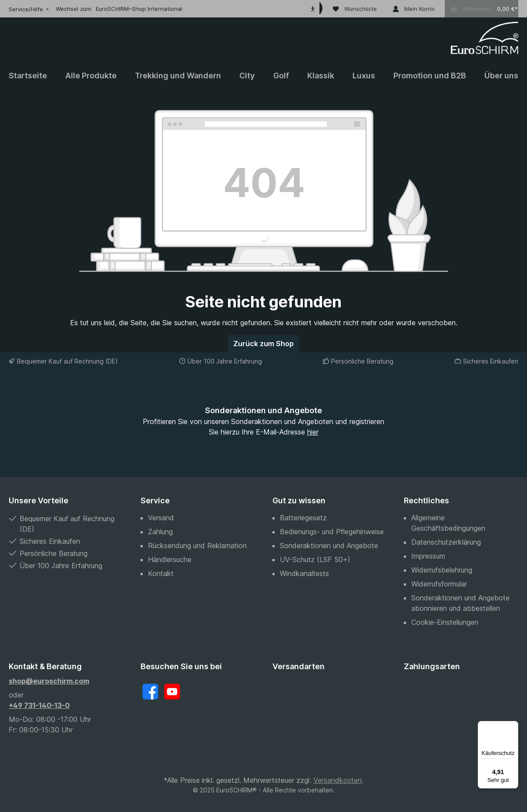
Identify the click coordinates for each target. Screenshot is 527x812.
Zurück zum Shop (263, 344)
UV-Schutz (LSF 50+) (315, 559)
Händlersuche (170, 559)
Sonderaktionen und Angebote (329, 546)
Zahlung (160, 532)
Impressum (428, 556)
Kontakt (161, 573)
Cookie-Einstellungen (445, 622)
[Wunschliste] (355, 9)
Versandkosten (337, 780)
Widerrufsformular (439, 584)
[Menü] (513, 726)
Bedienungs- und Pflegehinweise (332, 532)
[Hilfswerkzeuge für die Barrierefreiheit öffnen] (313, 9)
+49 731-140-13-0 (39, 705)
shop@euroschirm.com (49, 681)
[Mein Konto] (414, 9)
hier (313, 432)
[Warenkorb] (482, 9)
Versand (161, 518)
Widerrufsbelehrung (442, 570)
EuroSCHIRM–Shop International (139, 9)
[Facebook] (150, 692)
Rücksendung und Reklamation (197, 546)
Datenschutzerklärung (446, 542)
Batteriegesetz (303, 518)
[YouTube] (172, 692)
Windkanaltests (304, 573)
